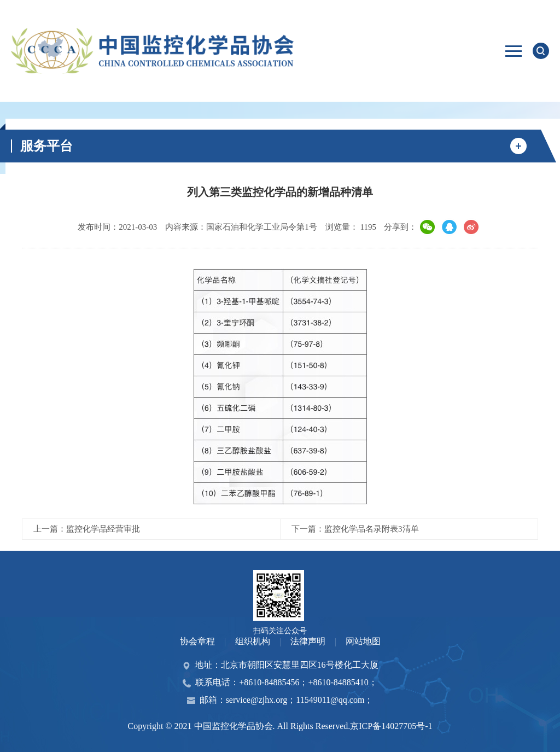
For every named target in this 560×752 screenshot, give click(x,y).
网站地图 (363, 641)
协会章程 (197, 641)
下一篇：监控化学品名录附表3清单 (355, 529)
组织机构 (253, 641)
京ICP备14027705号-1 (391, 726)
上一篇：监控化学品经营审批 (87, 529)
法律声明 (308, 641)
